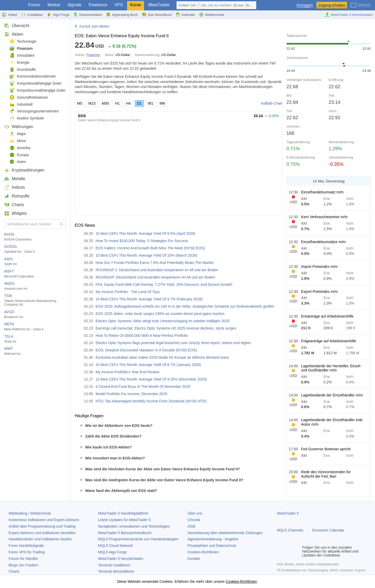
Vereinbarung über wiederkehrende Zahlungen (225, 533)
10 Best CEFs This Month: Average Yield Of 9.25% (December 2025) (151, 379)
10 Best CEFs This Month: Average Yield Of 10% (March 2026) (146, 255)
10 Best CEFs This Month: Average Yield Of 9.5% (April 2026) (145, 233)
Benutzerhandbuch (125, 533)
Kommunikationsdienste (33, 76)
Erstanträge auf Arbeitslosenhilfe (327, 316)
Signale (74, 5)
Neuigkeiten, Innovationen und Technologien (134, 526)
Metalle (15, 179)
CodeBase (32, 15)
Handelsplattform (123, 513)
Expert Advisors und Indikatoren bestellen (42, 533)
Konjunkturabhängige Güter (35, 83)
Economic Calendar (328, 530)
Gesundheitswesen (29, 97)
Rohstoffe (17, 196)
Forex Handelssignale (26, 546)
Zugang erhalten (332, 5)
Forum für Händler (23, 559)
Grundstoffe (23, 70)
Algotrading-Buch (122, 15)
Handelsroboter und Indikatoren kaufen (40, 539)
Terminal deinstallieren (116, 571)
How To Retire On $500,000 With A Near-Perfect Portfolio (142, 336)
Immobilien (22, 56)
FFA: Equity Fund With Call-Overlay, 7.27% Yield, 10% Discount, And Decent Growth (164, 284)
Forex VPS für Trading (27, 552)
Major (18, 134)
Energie (19, 63)
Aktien (14, 34)
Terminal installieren (114, 565)
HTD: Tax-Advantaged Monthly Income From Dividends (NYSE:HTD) (151, 401)
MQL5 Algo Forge (113, 552)
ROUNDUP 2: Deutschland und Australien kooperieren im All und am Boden (157, 270)
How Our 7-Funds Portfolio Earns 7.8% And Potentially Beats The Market (155, 263)
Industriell (21, 105)
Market (54, 5)
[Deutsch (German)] (360, 5)
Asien (18, 162)
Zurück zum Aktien (94, 26)
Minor (18, 141)
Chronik (194, 520)
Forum (34, 5)
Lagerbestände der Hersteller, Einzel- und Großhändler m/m (331, 368)
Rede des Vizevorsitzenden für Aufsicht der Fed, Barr (326, 474)
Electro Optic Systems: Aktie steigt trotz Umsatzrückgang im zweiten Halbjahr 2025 (162, 321)
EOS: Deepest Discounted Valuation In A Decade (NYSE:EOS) (146, 350)
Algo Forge (58, 15)
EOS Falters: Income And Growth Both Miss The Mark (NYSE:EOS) (150, 248)
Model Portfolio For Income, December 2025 (131, 394)
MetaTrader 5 (288, 513)
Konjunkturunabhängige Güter (37, 90)
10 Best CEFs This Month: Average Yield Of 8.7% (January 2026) (148, 365)
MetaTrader (159, 5)
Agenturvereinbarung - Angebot (213, 539)
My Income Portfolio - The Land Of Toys (128, 292)
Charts (14, 205)
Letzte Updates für (124, 520)
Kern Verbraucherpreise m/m (324, 217)
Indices (15, 187)
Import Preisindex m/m (319, 267)
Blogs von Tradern (23, 565)
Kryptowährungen (24, 170)
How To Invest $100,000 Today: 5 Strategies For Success (142, 241)
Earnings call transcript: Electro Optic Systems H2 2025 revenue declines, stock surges (166, 328)
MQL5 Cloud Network (116, 546)
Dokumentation (88, 15)
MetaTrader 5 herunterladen (349, 15)
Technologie (23, 42)
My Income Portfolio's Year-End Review (127, 372)
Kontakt (194, 559)
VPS (119, 5)
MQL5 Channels (290, 530)
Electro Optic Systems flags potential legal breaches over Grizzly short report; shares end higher (173, 343)
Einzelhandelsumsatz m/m (322, 192)
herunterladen (121, 559)
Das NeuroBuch (157, 15)
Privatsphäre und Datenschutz (212, 546)
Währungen (19, 127)
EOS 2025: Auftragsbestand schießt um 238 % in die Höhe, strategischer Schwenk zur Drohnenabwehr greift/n (185, 306)
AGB (191, 526)
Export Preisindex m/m (319, 292)
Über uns (195, 513)
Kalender (185, 15)
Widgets (15, 213)
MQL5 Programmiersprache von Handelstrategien (138, 539)
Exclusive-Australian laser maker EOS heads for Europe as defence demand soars (162, 357)
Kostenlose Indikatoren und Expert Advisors (44, 520)
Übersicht (17, 26)
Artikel (10, 15)
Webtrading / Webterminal (30, 513)
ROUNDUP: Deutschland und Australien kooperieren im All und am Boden (155, 277)
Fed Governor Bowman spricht (326, 449)
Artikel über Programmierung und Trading (42, 526)
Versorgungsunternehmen (34, 111)
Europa (19, 155)
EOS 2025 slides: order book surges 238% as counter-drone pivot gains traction (160, 314)
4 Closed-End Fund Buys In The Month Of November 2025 (143, 387)
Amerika (20, 148)
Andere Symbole (27, 118)
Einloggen (305, 5)
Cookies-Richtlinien (203, 552)
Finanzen (21, 49)
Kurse (136, 5)
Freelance (98, 5)
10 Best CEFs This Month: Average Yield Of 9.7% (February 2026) (149, 299)
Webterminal (212, 15)
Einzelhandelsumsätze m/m (323, 242)
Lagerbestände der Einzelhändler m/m (332, 395)
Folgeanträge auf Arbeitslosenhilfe (329, 341)
